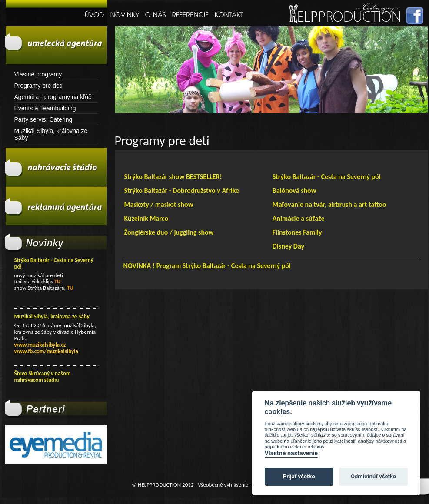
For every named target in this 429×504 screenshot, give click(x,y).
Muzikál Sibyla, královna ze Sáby (51, 134)
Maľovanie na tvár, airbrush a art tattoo (329, 204)
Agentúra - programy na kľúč (53, 97)
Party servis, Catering (43, 119)
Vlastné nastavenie (291, 453)
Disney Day (288, 246)
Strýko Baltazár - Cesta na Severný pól (327, 177)
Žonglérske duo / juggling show (169, 232)
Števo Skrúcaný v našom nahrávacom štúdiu (43, 377)
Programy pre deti (38, 86)
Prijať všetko (299, 476)
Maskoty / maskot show (159, 204)
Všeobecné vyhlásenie (223, 485)
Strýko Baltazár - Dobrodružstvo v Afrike (182, 191)
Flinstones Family (297, 232)
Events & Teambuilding (45, 108)
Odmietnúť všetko (373, 476)
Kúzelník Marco (146, 218)
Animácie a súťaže (299, 218)
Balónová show (294, 191)
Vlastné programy (38, 74)
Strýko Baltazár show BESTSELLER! (173, 177)
